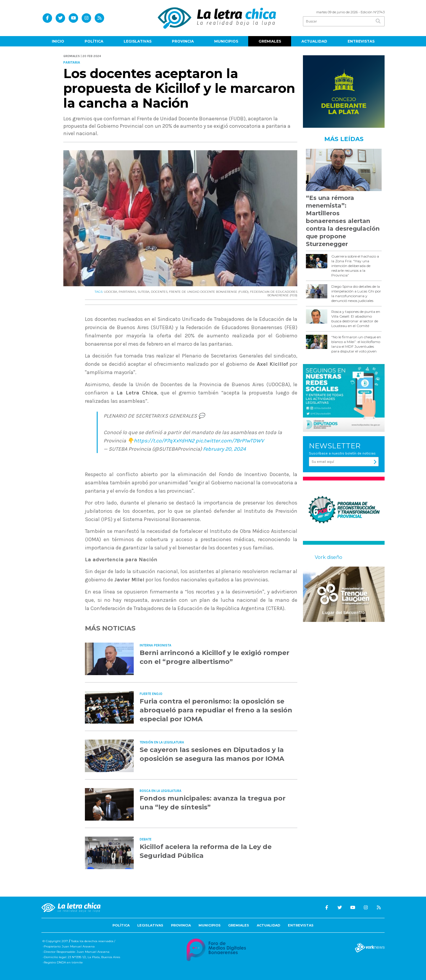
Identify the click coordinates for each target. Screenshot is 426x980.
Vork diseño (329, 557)
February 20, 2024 (224, 449)
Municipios (226, 41)
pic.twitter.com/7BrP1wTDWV (230, 441)
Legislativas (138, 41)
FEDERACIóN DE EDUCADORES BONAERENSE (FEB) (274, 293)
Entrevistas (361, 41)
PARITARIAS (127, 292)
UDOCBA (110, 292)
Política (94, 41)
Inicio (58, 41)
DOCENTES (159, 292)
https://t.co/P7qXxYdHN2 (164, 441)
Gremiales (270, 41)
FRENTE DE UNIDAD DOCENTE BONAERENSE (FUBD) (209, 292)
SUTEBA (143, 292)
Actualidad (314, 41)
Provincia (183, 41)
